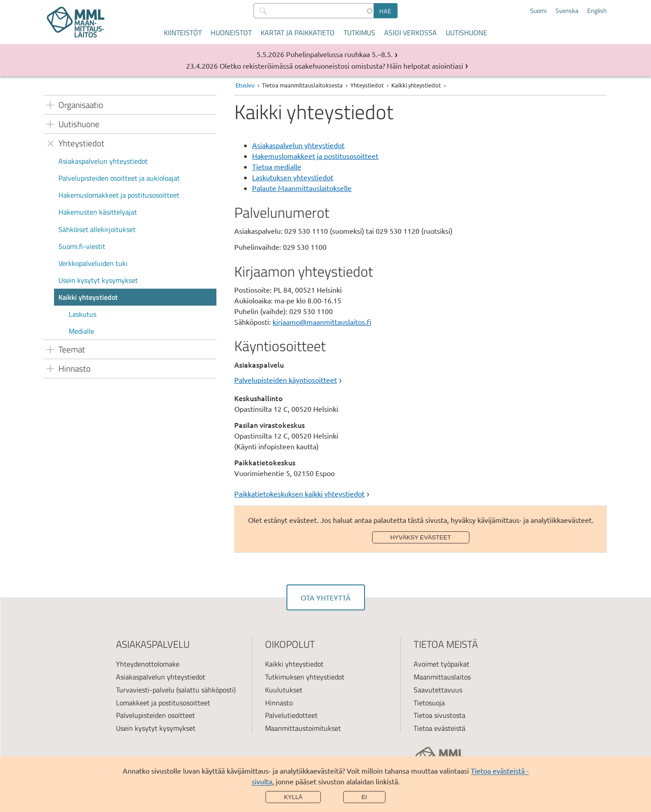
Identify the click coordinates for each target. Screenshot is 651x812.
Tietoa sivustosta (440, 715)
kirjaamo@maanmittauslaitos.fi (322, 322)
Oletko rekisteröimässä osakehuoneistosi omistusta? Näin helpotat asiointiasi (341, 66)
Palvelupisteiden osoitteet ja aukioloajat (119, 178)
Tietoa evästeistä (440, 728)
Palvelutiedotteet (291, 715)
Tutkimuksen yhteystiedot (305, 677)
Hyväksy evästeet (421, 537)
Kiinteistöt (183, 33)
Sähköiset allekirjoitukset (97, 229)
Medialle (81, 331)
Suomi (538, 11)
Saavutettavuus (438, 690)
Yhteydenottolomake (148, 664)
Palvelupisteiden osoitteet (155, 715)
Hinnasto (279, 703)
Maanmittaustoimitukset (303, 728)
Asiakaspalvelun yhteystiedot (103, 161)
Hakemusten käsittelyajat (98, 212)
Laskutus (83, 314)
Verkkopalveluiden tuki (93, 263)
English (597, 11)
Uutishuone (466, 33)
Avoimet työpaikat (442, 664)
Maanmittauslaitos (442, 677)
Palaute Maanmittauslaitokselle (302, 188)
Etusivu (245, 85)
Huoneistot (231, 33)
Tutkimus (359, 33)
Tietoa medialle (277, 166)
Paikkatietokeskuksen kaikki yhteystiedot (299, 493)
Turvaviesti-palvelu (145, 690)
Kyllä (293, 797)
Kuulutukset (284, 690)
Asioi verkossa (411, 33)
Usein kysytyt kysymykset (98, 280)
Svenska (567, 11)
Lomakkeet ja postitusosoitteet (163, 703)
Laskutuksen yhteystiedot (293, 177)
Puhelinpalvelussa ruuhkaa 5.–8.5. (339, 54)
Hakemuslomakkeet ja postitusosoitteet (119, 195)
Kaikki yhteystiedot (88, 297)
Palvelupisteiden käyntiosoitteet (286, 380)
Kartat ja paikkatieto (298, 33)
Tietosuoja (429, 703)
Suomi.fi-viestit (82, 246)
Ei (364, 797)
